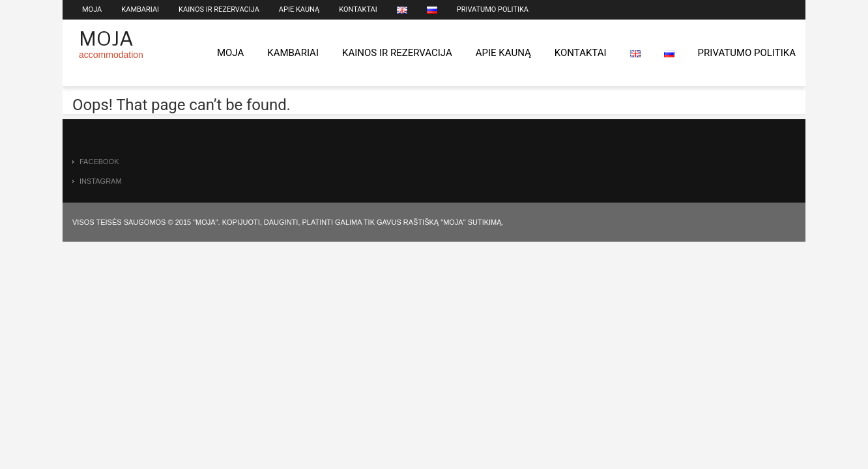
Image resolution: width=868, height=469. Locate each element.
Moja (92, 9)
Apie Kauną (299, 9)
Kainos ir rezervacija (219, 9)
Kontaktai (358, 9)
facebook (99, 162)
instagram (101, 181)
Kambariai (140, 9)
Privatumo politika (493, 9)
